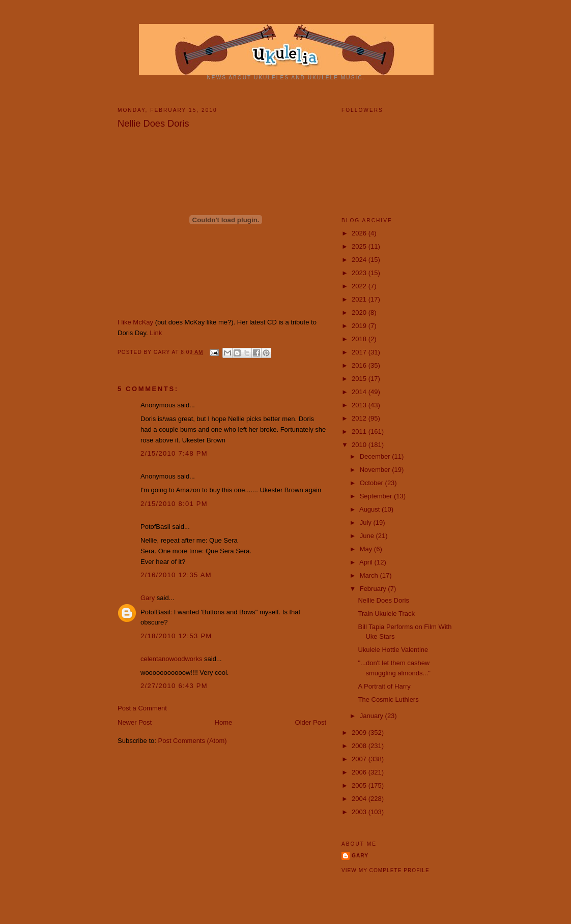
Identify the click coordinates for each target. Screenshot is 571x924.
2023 (360, 273)
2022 (360, 286)
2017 (360, 352)
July (367, 523)
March (370, 575)
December (376, 456)
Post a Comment (142, 708)
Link (156, 333)
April (367, 562)
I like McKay (135, 322)
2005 (360, 785)
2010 (360, 445)
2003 (360, 812)
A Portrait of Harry (384, 686)
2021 (360, 299)
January (373, 716)
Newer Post (135, 722)
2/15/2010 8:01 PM (174, 504)
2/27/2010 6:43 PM (174, 686)
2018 (360, 339)
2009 (360, 733)
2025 (360, 246)
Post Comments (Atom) (193, 741)
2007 (360, 759)
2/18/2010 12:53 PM (176, 636)
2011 (360, 431)
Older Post (311, 722)
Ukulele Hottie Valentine (393, 650)
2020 (360, 312)
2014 (360, 392)
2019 (360, 326)
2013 (360, 405)
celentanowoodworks (171, 659)
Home (224, 722)
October (373, 483)
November (376, 470)
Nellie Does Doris (153, 124)
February (374, 589)
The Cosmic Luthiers (388, 699)
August (370, 509)
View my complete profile (386, 870)
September (377, 496)
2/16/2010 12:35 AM (176, 575)
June (368, 536)
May (367, 549)
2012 (360, 418)
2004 (360, 799)
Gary (163, 352)
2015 (360, 379)
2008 (360, 746)
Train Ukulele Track (386, 614)
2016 (360, 365)
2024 (360, 260)
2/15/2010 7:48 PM (174, 453)
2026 (360, 233)
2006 (360, 772)
